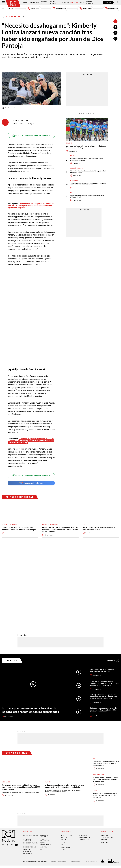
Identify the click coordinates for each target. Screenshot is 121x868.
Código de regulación (30, 765)
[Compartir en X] (115, 33)
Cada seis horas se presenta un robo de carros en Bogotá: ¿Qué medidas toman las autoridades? (104, 632)
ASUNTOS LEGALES (85, 760)
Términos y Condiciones (90, 783)
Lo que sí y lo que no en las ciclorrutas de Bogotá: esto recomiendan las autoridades (30, 632)
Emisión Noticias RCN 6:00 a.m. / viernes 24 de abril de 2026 (102, 592)
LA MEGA (64, 772)
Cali (72, 193)
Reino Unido (6, 704)
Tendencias (74, 3)
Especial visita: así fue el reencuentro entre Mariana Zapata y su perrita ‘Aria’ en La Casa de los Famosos (60, 530)
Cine (84, 524)
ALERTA (63, 767)
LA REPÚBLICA (84, 757)
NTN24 (63, 757)
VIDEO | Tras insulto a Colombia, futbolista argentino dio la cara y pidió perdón (88, 172)
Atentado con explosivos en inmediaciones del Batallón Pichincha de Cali (87, 196)
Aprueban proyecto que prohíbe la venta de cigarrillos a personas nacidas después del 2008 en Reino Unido (21, 709)
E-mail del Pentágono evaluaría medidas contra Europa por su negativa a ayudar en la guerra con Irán (105, 606)
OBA (41, 772)
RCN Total (64, 760)
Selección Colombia (77, 168)
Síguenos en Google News (31, 483)
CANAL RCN (108, 3)
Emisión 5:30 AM (33, 9)
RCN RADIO (64, 762)
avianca (48, 704)
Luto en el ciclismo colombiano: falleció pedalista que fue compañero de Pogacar (86, 147)
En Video (12, 583)
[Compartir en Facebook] (115, 27)
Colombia (25, 3)
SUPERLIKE (104, 762)
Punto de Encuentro (89, 3)
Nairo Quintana (99, 697)
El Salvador (74, 180)
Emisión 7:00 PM (85, 9)
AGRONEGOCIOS (84, 762)
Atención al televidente (27, 762)
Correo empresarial (29, 769)
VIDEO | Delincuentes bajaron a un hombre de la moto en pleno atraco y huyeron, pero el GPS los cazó (104, 619)
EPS (94, 681)
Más (113, 583)
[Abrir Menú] (3, 3)
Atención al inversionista (27, 775)
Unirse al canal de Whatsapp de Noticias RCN (31, 135)
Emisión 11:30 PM (111, 9)
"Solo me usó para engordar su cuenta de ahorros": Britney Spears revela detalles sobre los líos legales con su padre (31, 206)
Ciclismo (69, 143)
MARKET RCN (105, 765)
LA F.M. (63, 765)
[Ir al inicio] (13, 4)
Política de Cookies (75, 783)
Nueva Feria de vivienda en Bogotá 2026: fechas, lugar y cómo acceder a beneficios (106, 718)
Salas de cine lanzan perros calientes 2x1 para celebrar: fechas (100, 529)
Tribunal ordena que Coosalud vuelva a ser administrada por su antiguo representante (106, 686)
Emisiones (8, 9)
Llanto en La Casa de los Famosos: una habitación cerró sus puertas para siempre (19, 529)
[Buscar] (118, 3)
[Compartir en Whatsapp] (115, 39)
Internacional (35, 3)
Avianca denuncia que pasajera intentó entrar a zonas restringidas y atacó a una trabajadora (65, 708)
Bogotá (96, 713)
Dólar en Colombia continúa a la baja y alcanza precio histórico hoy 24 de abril (87, 159)
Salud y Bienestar (54, 3)
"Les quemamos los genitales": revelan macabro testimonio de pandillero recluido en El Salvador (88, 184)
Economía (65, 3)
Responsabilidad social (31, 757)
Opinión (82, 3)
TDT (71, 757)
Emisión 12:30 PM (59, 9)
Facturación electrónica (44, 758)
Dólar (72, 156)
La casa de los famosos (10, 524)
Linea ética (44, 769)
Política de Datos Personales (59, 783)
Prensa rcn (27, 772)
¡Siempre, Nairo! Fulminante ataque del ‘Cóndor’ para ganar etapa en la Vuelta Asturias (105, 702)
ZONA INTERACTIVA (107, 760)
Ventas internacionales (45, 766)
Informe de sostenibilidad (45, 762)
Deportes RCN (44, 3)
